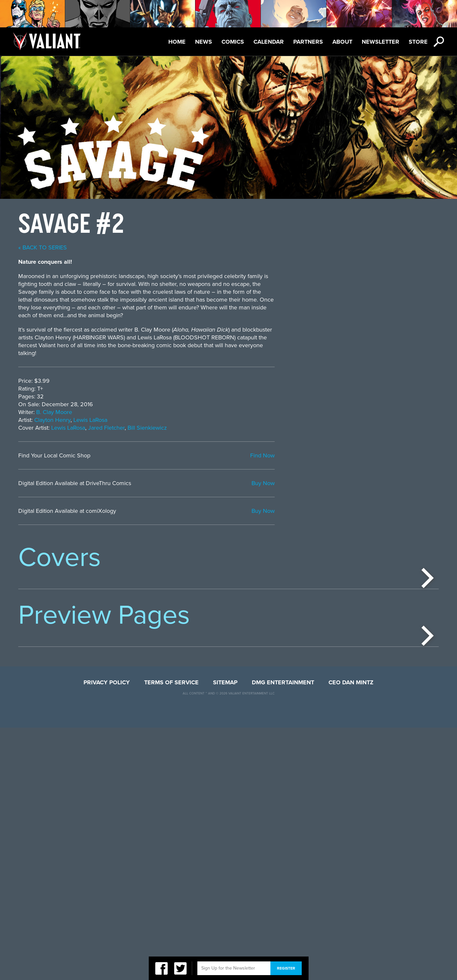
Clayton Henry (216, 420)
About (342, 42)
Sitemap (225, 935)
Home (177, 42)
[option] (61, 639)
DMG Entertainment (283, 935)
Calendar (269, 42)
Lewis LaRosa (254, 420)
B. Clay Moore (218, 412)
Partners (308, 42)
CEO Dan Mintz (351, 935)
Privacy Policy (107, 935)
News (204, 42)
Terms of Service (171, 935)
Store (418, 42)
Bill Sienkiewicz (311, 428)
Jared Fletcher (270, 428)
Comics (233, 42)
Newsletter (381, 42)
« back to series (207, 247)
